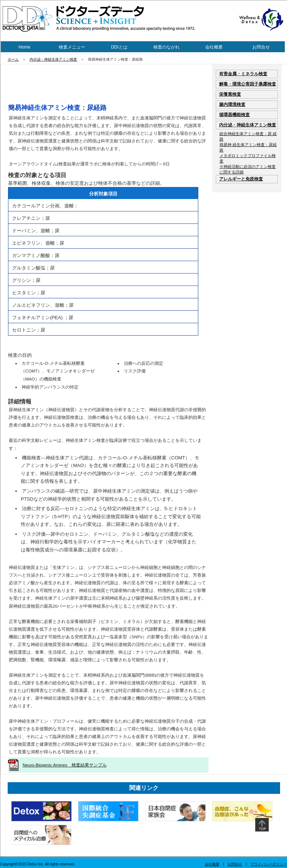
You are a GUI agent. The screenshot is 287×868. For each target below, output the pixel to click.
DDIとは (119, 47)
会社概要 (214, 47)
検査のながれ (167, 47)
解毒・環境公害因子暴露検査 (248, 84)
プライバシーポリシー (269, 864)
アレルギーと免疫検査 (241, 179)
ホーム (13, 59)
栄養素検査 (230, 94)
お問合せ (261, 47)
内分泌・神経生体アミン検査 (53, 59)
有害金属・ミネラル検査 (243, 74)
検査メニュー (72, 47)
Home (24, 47)
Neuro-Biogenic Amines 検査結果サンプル (65, 765)
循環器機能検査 (234, 114)
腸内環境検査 (232, 104)
